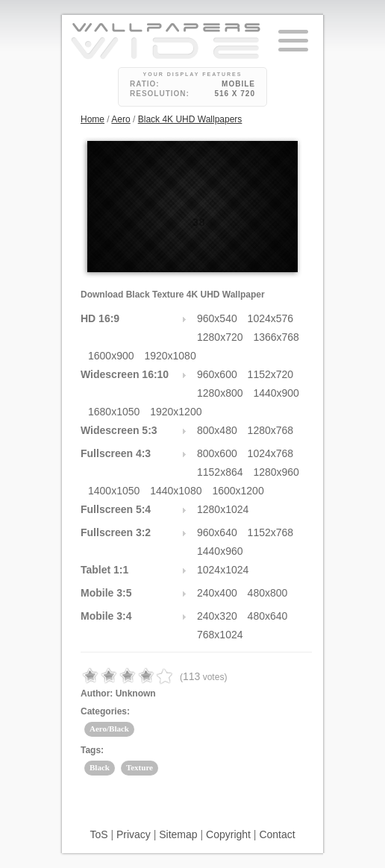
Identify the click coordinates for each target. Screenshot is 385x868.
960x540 (217, 318)
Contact (277, 834)
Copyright (228, 834)
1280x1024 (223, 509)
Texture (140, 767)
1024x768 (271, 453)
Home (93, 119)
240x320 (217, 616)
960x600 (217, 374)
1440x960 (220, 551)
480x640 (268, 616)
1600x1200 (238, 491)
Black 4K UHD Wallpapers (190, 119)
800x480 (217, 430)
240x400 (217, 593)
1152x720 (271, 374)
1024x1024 (223, 570)
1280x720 (220, 337)
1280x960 (276, 472)
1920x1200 (176, 412)
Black (100, 767)
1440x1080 (176, 491)
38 (199, 222)
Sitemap (178, 834)
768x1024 (220, 635)
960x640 (217, 532)
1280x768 (271, 430)
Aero (120, 119)
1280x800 (220, 393)
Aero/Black (109, 729)
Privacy (134, 834)
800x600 (217, 453)
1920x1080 (170, 356)
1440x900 (276, 393)
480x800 (268, 593)
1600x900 (111, 356)
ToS (98, 834)
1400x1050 (114, 491)
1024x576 (271, 318)
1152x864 (220, 472)
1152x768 (271, 532)
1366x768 (276, 337)
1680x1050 (114, 412)
